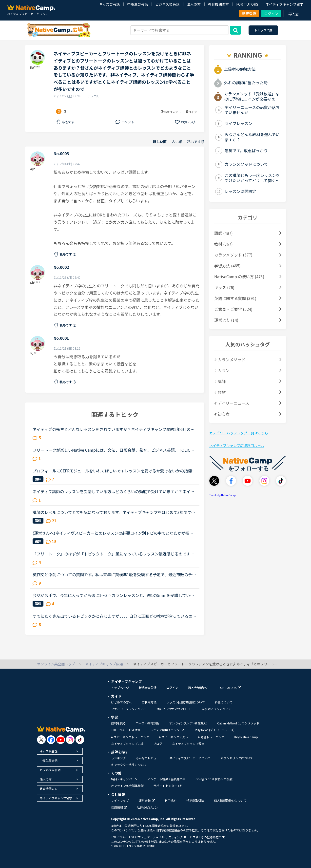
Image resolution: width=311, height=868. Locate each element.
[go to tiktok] (80, 740)
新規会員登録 (148, 688)
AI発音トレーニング (211, 737)
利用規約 (171, 800)
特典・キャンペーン (124, 779)
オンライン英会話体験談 (127, 786)
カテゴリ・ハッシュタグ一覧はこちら (239, 433)
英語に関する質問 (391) (235, 298)
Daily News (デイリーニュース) (214, 730)
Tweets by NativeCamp (223, 495)
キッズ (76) (224, 287)
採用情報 (119, 807)
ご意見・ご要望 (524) (233, 309)
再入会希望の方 (198, 688)
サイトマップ (120, 800)
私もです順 (196, 142)
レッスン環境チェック (167, 730)
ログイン (271, 14)
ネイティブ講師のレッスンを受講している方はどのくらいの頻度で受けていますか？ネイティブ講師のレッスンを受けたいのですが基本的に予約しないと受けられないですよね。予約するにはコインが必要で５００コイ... (114, 491)
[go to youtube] (61, 740)
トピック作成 (263, 30)
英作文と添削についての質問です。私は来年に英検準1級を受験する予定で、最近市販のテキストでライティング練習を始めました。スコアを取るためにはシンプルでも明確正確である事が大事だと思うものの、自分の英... (114, 574)
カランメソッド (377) (233, 255)
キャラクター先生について (129, 765)
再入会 (293, 14)
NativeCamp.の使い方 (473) (239, 276)
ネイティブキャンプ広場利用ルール (237, 445)
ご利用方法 (149, 702)
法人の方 (194, 4)
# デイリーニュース (232, 403)
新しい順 (160, 142)
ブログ (158, 744)
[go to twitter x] (41, 740)
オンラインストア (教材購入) (188, 723)
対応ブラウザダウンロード (174, 709)
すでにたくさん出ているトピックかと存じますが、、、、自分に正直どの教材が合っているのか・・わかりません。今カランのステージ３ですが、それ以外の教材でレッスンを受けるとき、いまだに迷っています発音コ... (114, 616)
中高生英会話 (137, 4)
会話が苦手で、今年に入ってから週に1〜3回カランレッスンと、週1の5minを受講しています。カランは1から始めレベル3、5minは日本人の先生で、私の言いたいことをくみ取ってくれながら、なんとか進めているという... (114, 595)
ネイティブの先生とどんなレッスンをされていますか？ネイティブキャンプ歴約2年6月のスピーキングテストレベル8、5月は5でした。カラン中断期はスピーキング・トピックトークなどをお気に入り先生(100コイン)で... (114, 429)
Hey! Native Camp (246, 737)
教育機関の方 (218, 4)
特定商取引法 (195, 800)
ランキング (118, 758)
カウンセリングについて (237, 758)
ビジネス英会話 (167, 4)
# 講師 (220, 381)
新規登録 (249, 14)
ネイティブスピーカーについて (190, 758)
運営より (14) (226, 320)
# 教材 (220, 392)
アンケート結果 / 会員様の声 (166, 779)
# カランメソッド (230, 360)
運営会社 (147, 800)
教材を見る (118, 723)
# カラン (222, 370)
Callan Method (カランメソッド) (239, 723)
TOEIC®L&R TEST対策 (126, 730)
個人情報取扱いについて (230, 800)
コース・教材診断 (147, 723)
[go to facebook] (51, 740)
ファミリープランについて (129, 709)
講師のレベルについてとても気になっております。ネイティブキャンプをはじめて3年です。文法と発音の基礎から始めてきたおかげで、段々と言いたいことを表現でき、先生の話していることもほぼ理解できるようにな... (114, 512)
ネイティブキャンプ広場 (127, 744)
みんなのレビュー (148, 758)
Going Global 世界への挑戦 (214, 779)
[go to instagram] (70, 740)
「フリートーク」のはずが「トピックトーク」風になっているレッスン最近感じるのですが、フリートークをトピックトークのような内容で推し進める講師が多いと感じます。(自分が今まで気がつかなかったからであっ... (114, 554)
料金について (224, 702)
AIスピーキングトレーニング (130, 737)
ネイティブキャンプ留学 (284, 4)
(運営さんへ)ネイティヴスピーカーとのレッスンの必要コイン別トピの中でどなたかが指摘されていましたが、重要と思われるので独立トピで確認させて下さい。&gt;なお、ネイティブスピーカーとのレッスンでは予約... (113, 533)
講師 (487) (224, 233)
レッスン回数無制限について (186, 702)
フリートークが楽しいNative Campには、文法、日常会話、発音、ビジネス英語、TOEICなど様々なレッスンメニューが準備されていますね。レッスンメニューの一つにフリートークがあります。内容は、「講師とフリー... (114, 450)
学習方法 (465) (227, 266)
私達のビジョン (147, 807)
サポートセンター (167, 786)
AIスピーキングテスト (174, 737)
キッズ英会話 (109, 4)
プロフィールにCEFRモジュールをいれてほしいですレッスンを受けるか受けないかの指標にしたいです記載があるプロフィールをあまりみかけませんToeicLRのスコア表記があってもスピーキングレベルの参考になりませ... (114, 471)
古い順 (177, 142)
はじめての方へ (121, 702)
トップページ (120, 688)
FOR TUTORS (247, 4)
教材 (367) (224, 244)
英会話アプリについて (216, 709)
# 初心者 (222, 414)
